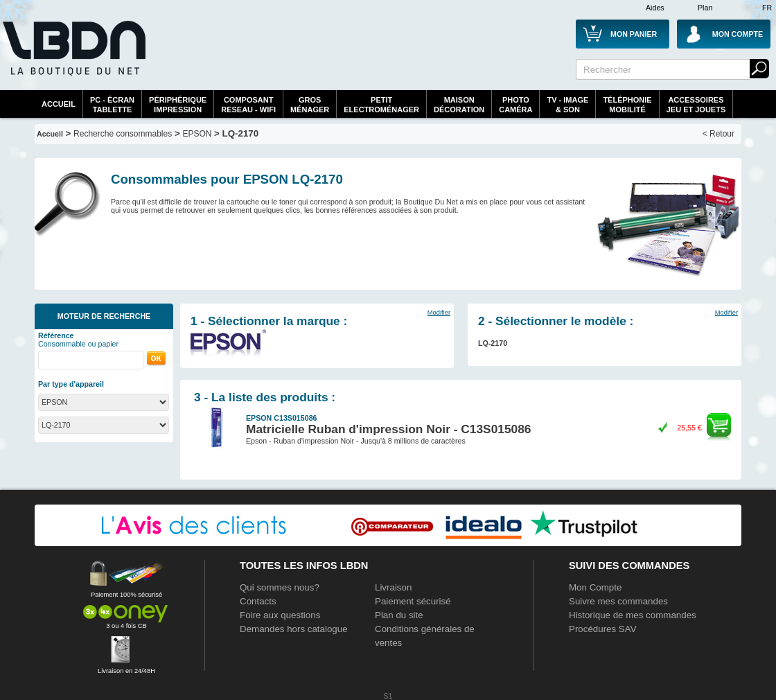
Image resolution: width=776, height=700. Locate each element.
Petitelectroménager (381, 105)
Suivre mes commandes (618, 601)
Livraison (393, 587)
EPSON (197, 134)
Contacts (258, 601)
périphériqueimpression (178, 105)
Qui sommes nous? (280, 587)
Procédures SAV (603, 629)
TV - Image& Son (567, 105)
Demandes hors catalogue (294, 629)
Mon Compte (595, 587)
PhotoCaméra (515, 105)
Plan (705, 8)
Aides (655, 8)
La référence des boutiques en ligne (73, 57)
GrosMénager (310, 105)
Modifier (439, 313)
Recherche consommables (123, 134)
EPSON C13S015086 (281, 418)
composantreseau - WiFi (248, 105)
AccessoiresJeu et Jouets (696, 105)
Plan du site (399, 615)
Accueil (59, 104)
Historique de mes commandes (633, 615)
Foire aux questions (280, 615)
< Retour (718, 134)
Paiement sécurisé (413, 601)
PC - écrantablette (112, 105)
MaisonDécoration (459, 105)
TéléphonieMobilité (627, 105)
